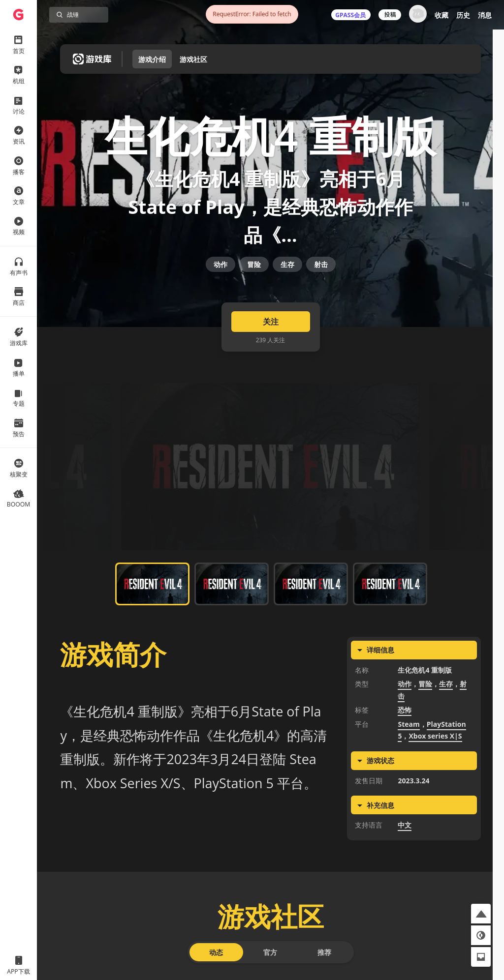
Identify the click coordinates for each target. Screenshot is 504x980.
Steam (409, 750)
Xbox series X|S (435, 762)
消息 (485, 15)
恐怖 (405, 736)
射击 (321, 282)
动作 (220, 282)
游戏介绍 (152, 59)
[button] (481, 914)
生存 (287, 282)
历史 (463, 15)
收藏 (441, 15)
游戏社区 (193, 59)
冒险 (254, 282)
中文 (405, 851)
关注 (271, 347)
